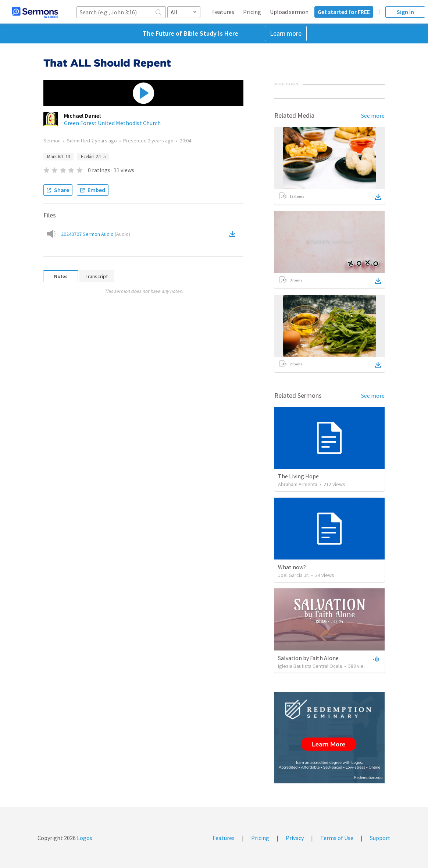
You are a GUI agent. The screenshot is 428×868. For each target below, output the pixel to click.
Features (223, 12)
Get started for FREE (344, 12)
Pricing (252, 12)
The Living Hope (298, 476)
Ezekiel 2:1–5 (93, 157)
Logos (84, 838)
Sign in (405, 12)
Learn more (286, 33)
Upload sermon (289, 12)
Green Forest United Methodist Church (112, 123)
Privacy (295, 838)
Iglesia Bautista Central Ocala (310, 666)
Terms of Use (337, 838)
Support (380, 838)
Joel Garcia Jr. (293, 575)
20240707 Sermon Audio (96, 234)
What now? (292, 567)
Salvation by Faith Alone (308, 658)
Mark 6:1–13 (58, 157)
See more (373, 116)
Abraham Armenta (298, 484)
